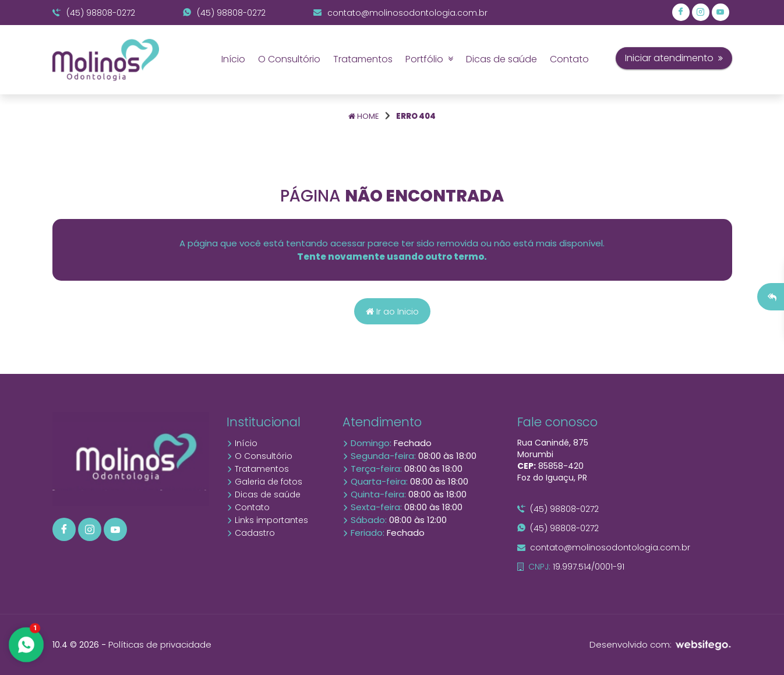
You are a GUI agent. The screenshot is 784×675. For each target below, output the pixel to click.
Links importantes (267, 520)
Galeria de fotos (264, 482)
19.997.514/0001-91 (571, 567)
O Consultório (289, 59)
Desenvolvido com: (661, 644)
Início (233, 59)
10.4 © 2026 (76, 645)
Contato (569, 59)
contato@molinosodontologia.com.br (400, 13)
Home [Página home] (364, 116)
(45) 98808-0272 (94, 13)
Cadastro (251, 533)
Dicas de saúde (502, 59)
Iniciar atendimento (674, 58)
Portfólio (429, 59)
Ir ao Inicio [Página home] (392, 311)
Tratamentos (363, 59)
